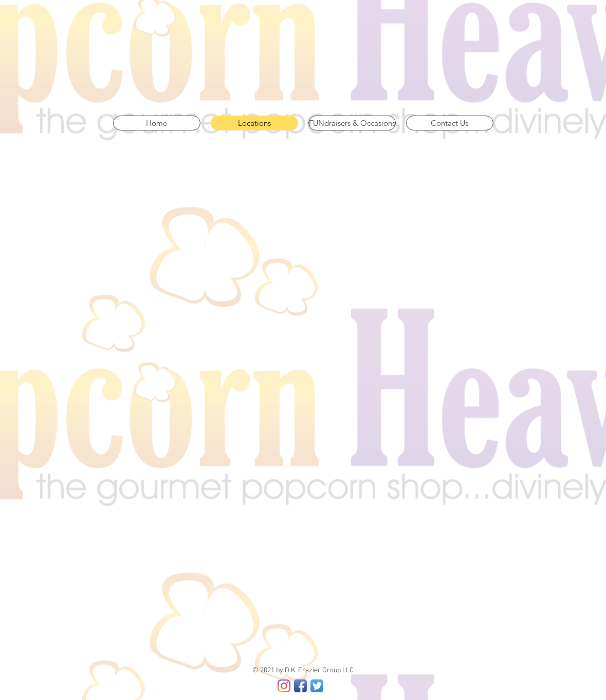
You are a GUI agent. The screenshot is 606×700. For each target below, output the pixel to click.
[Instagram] (284, 686)
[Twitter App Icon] (317, 686)
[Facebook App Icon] (300, 686)
